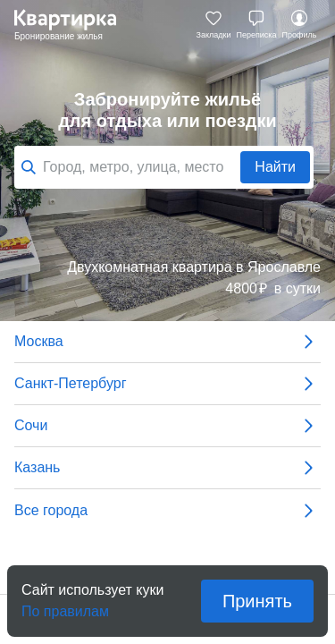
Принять (257, 601)
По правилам (65, 606)
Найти (275, 167)
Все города (167, 511)
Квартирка (74, 25)
